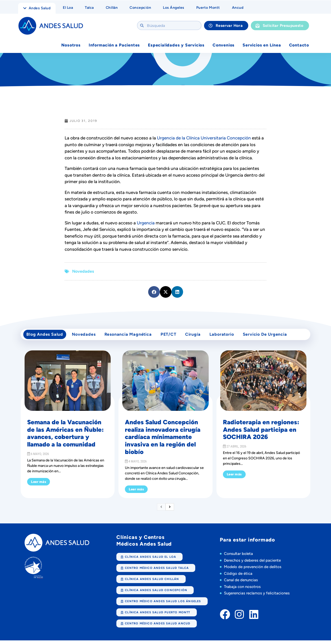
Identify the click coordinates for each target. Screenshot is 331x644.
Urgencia (146, 223)
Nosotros (71, 46)
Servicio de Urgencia (274, 336)
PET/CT (174, 336)
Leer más (39, 485)
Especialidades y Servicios (176, 46)
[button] (154, 292)
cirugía (200, 336)
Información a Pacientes (114, 46)
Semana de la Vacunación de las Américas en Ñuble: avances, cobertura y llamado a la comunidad (65, 437)
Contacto (299, 46)
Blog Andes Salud (46, 336)
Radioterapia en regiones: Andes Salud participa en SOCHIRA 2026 (261, 433)
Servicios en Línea (262, 46)
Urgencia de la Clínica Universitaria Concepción (204, 138)
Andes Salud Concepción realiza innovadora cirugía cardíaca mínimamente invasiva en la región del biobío (163, 441)
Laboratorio (230, 336)
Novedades (83, 272)
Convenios (224, 46)
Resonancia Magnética (132, 336)
